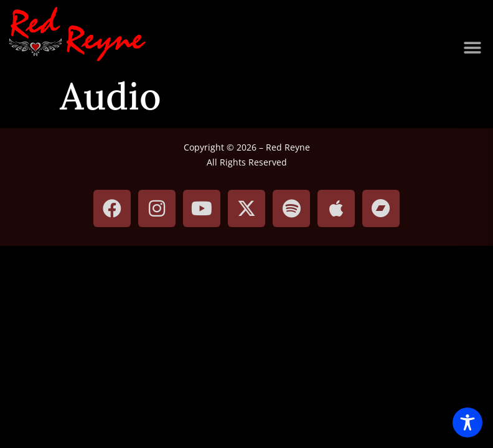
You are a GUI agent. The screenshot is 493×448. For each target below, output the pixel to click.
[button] (473, 48)
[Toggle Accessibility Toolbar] (467, 422)
